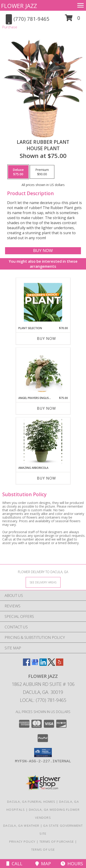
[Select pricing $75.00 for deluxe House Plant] (18, 172)
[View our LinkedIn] (43, 664)
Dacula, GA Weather (21, 826)
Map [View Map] (43, 864)
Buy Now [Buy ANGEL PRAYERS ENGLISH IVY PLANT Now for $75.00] (46, 408)
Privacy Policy (22, 842)
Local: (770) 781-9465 (43, 700)
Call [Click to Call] (14, 864)
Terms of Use (43, 850)
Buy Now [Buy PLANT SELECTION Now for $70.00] (46, 338)
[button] (73, 20)
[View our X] (51, 664)
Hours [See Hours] (72, 864)
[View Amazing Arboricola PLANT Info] (43, 442)
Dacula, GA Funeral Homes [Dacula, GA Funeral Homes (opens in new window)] (31, 802)
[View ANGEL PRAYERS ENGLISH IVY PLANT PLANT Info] (43, 372)
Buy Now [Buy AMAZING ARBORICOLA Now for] (46, 478)
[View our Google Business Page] (35, 664)
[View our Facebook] (27, 664)
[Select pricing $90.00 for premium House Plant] (42, 172)
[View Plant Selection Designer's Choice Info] (43, 302)
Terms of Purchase (57, 842)
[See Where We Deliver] (43, 582)
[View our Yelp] (60, 664)
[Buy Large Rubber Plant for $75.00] (43, 251)
